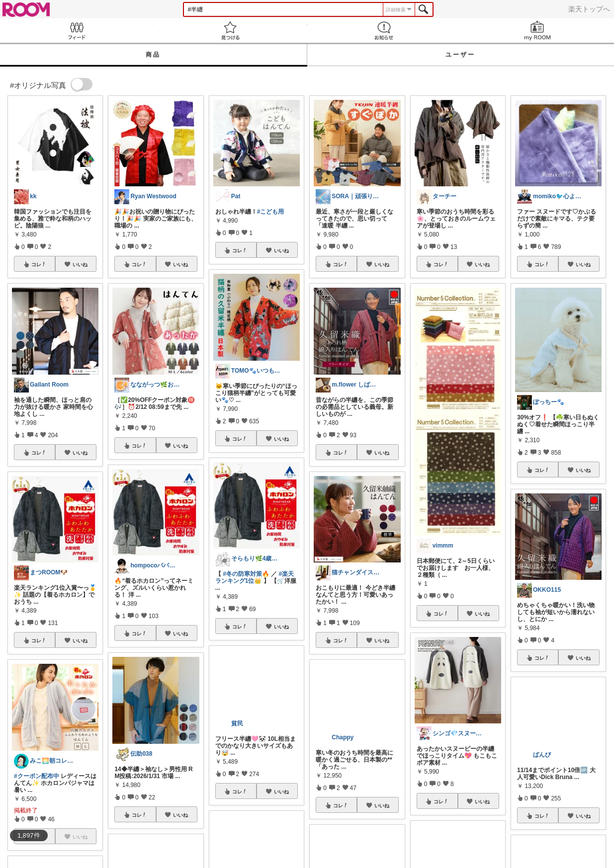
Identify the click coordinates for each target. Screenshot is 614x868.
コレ (39, 264)
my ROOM (537, 31)
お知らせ (384, 31)
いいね (80, 264)
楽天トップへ (589, 9)
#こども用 (271, 212)
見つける (230, 31)
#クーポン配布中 (37, 776)
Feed (77, 31)
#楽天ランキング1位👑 (255, 577)
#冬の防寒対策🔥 (246, 574)
